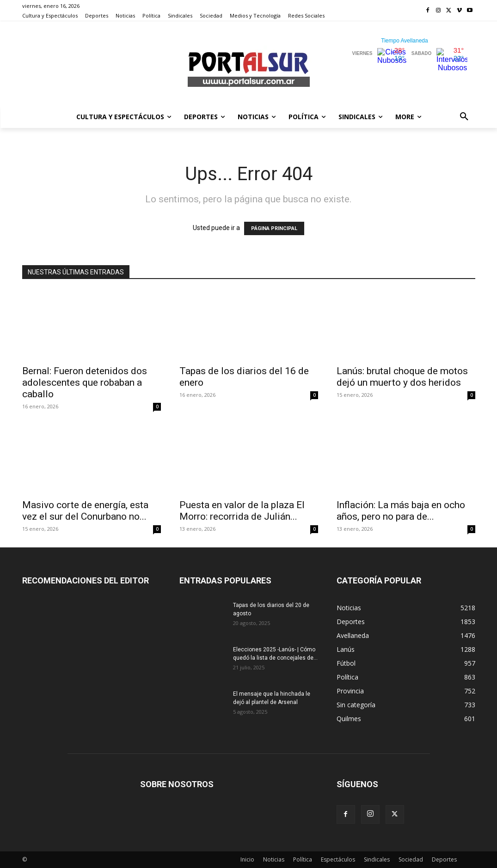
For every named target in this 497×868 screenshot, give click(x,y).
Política (303, 859)
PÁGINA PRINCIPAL (274, 228)
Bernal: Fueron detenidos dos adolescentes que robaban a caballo (85, 382)
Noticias (274, 859)
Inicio (247, 859)
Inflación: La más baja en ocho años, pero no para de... (401, 511)
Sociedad (411, 859)
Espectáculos (338, 859)
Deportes (444, 859)
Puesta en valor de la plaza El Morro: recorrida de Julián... (242, 511)
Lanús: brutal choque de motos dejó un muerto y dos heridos (402, 377)
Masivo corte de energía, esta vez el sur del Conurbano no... (85, 511)
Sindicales (377, 859)
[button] (464, 117)
